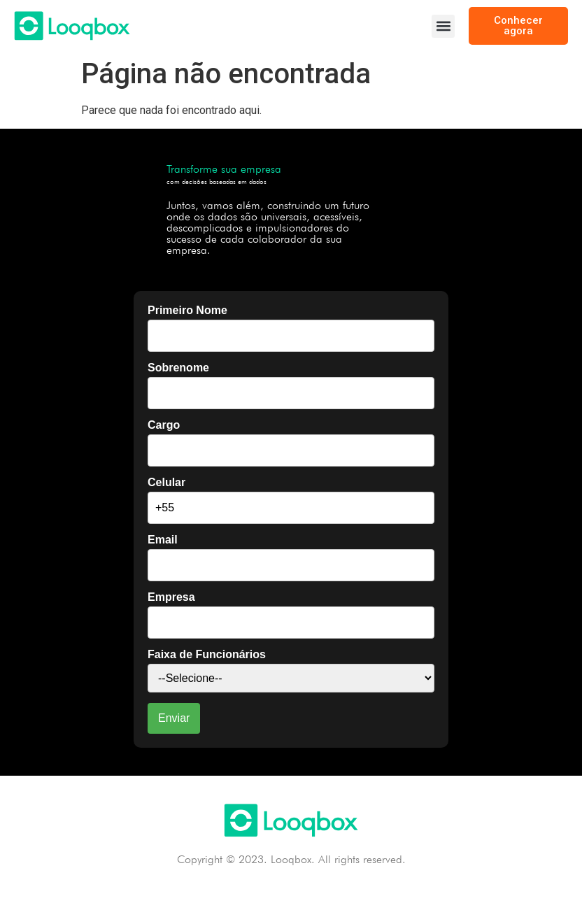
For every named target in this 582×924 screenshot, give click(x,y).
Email (163, 540)
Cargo (164, 425)
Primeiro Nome (187, 311)
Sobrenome (178, 368)
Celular (166, 483)
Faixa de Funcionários (207, 655)
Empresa (171, 597)
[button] (443, 26)
